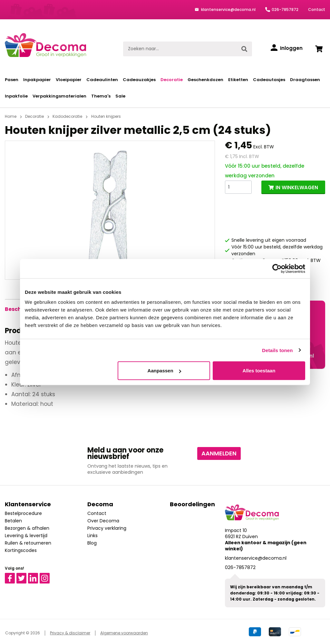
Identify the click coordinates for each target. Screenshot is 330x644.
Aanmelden (219, 453)
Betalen (13, 521)
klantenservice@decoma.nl (228, 9)
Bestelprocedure (23, 513)
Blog (92, 543)
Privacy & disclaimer (70, 633)
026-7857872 (285, 9)
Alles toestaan (259, 371)
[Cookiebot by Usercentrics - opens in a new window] (277, 268)
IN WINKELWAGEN (297, 187)
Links (92, 536)
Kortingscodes (21, 550)
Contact (317, 9)
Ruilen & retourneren (28, 543)
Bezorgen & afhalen (27, 528)
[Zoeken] (244, 49)
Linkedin (37, 576)
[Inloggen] (287, 48)
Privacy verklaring (107, 528)
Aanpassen (164, 371)
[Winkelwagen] (319, 49)
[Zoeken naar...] (180, 49)
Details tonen (277, 350)
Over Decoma (103, 521)
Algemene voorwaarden (124, 633)
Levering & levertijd (26, 536)
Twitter (24, 576)
